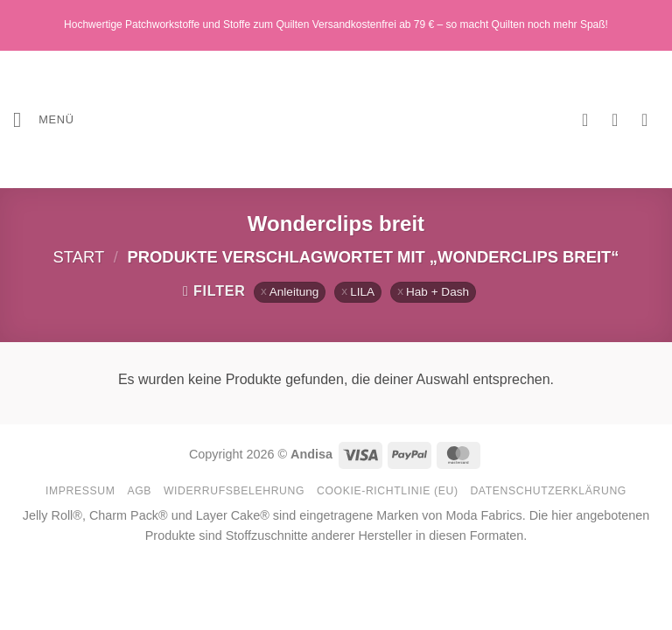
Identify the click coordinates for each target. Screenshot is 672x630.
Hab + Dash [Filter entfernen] (437, 292)
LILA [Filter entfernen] (362, 292)
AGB (139, 491)
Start (79, 257)
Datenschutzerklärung (548, 491)
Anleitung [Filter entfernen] (294, 292)
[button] (44, 119)
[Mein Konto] (620, 120)
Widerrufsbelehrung (234, 491)
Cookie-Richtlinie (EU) (388, 491)
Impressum (80, 491)
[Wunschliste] (591, 120)
